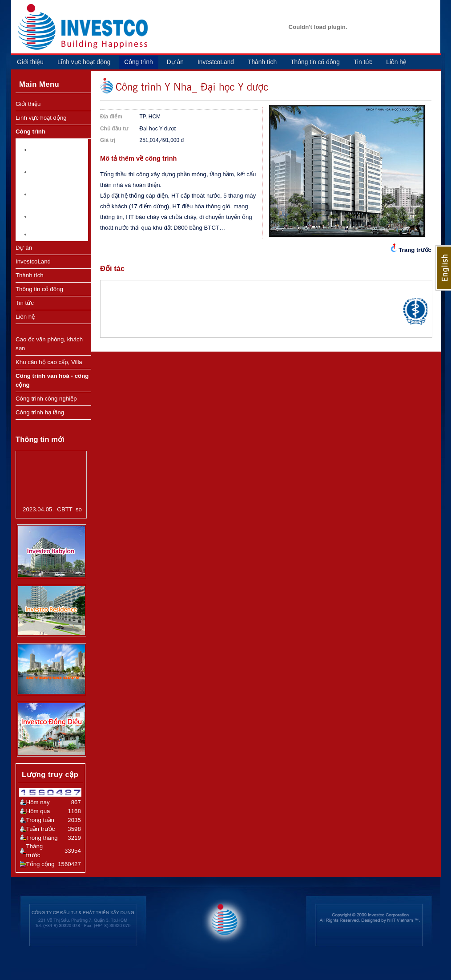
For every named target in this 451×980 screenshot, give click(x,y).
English (443, 268)
